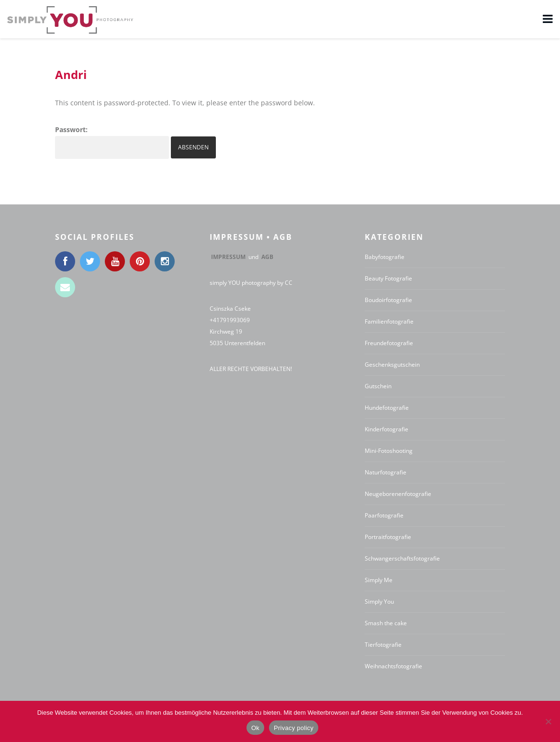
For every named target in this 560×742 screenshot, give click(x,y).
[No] (548, 721)
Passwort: (112, 142)
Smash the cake (386, 623)
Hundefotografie (387, 408)
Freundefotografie (389, 343)
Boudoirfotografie (388, 300)
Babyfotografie (385, 257)
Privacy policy (294, 728)
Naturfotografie (386, 472)
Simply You (379, 601)
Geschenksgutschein (392, 365)
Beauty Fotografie (388, 278)
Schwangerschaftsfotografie (402, 558)
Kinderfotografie (386, 429)
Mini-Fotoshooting (389, 451)
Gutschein (378, 386)
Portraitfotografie (388, 537)
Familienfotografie (389, 321)
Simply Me (379, 580)
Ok (255, 728)
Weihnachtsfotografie (393, 666)
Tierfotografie (383, 645)
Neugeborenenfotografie (398, 494)
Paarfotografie (384, 515)
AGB (267, 257)
